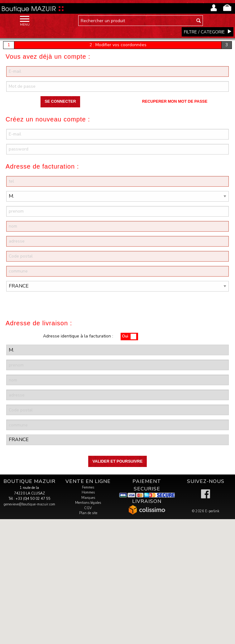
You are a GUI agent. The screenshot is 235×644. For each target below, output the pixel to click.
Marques (88, 498)
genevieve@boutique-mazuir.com (29, 504)
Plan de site (88, 513)
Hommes (88, 492)
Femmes (88, 487)
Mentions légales (88, 503)
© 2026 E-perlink (206, 511)
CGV (88, 508)
